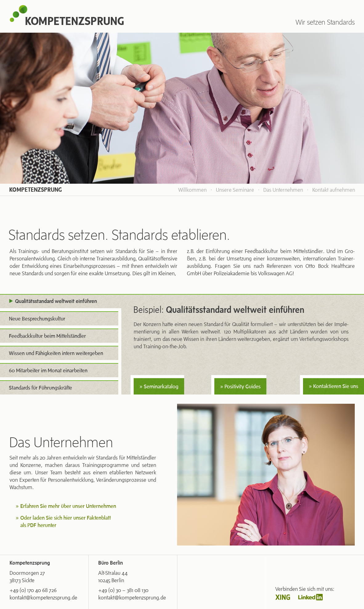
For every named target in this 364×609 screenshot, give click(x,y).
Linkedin (310, 597)
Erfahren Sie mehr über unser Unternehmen (68, 506)
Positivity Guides (243, 386)
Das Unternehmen (283, 190)
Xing (283, 597)
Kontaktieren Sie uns (336, 386)
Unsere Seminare (235, 190)
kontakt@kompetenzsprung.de (43, 598)
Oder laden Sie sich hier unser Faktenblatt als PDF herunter (66, 521)
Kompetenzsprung (36, 190)
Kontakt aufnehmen (334, 190)
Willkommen (192, 190)
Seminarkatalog (161, 386)
